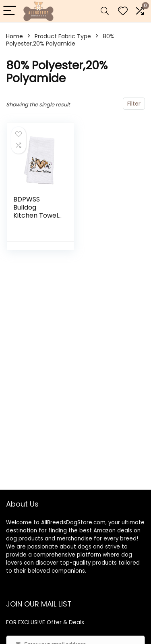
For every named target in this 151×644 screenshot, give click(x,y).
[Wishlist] (123, 11)
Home (14, 36)
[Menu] (10, 11)
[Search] (105, 11)
